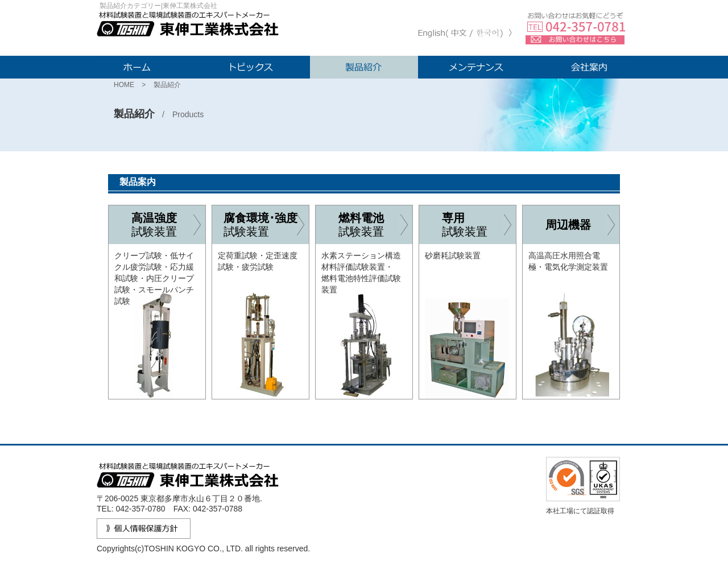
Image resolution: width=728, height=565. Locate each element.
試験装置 (168, 224)
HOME (124, 85)
